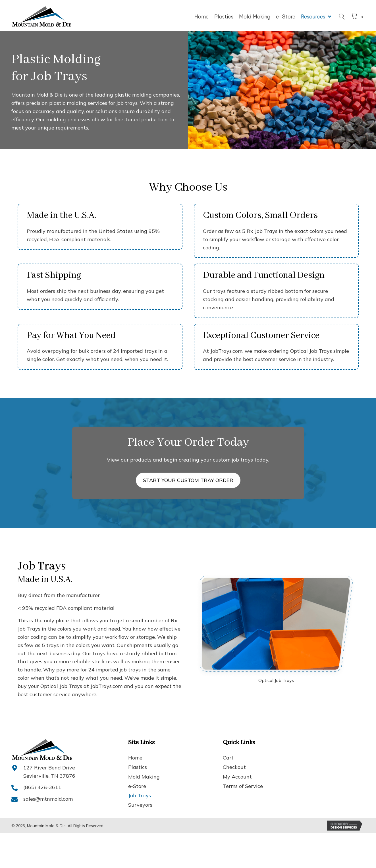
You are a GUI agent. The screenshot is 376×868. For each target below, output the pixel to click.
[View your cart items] (358, 17)
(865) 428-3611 (42, 787)
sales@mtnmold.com (48, 799)
